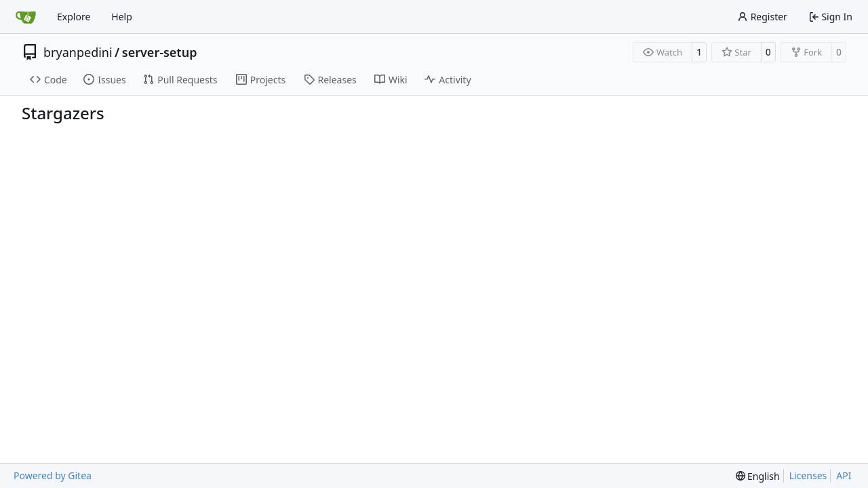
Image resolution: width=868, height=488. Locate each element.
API (844, 475)
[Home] (26, 17)
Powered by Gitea (53, 475)
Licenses (808, 475)
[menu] (758, 476)
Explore (74, 17)
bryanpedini (78, 52)
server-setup (160, 52)
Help (122, 17)
